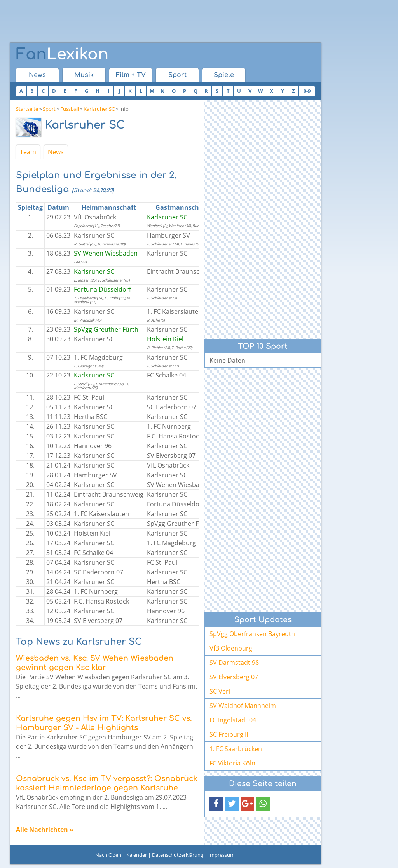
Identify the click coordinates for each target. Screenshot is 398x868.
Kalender (137, 855)
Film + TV (131, 75)
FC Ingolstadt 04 (233, 720)
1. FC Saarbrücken (236, 749)
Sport (177, 75)
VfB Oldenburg (231, 648)
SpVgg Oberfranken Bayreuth (252, 634)
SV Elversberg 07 (234, 677)
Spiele (224, 75)
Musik (84, 75)
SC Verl (220, 691)
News (37, 75)
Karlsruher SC (99, 109)
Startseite (27, 109)
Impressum (222, 855)
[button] (216, 804)
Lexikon (62, 54)
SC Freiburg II (229, 734)
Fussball (70, 109)
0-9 (307, 91)
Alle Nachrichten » (45, 830)
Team (28, 152)
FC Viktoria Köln (232, 763)
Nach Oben (108, 855)
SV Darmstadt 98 (234, 663)
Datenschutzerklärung (178, 855)
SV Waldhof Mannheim (243, 706)
